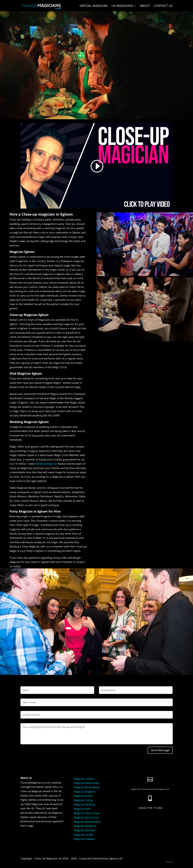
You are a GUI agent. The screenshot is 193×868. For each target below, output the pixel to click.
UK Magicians (122, 6)
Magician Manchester (87, 783)
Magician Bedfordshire (87, 822)
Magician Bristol (83, 796)
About (145, 6)
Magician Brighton (85, 792)
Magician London (84, 779)
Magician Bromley (85, 830)
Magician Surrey (83, 800)
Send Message (160, 750)
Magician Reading (84, 804)
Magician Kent (82, 809)
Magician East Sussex (86, 817)
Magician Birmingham (87, 787)
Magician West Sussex (87, 813)
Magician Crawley (84, 839)
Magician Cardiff (84, 835)
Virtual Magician (94, 6)
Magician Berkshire (85, 826)
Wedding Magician (46, 464)
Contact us (163, 6)
